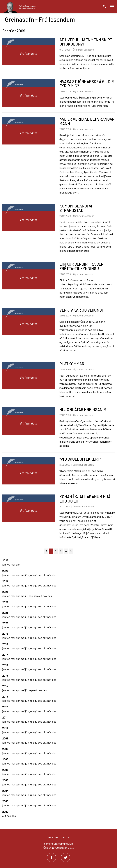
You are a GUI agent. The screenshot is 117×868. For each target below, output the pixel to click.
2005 (5, 780)
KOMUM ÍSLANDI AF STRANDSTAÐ (76, 208)
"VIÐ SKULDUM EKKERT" (80, 459)
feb (9, 564)
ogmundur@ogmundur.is (58, 844)
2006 (5, 770)
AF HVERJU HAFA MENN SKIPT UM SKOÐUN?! (86, 42)
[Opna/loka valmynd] (112, 6)
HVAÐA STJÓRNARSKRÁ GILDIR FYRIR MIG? (87, 84)
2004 (5, 791)
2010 (5, 728)
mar (13, 564)
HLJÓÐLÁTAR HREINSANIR (83, 409)
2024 (5, 581)
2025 (5, 571)
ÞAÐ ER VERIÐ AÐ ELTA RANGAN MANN (87, 121)
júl (31, 575)
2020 (5, 623)
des (54, 575)
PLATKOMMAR (72, 364)
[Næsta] (71, 551)
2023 (5, 592)
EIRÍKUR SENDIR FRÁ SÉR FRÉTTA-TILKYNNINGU (81, 266)
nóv (50, 575)
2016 (5, 665)
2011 (5, 717)
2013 (5, 696)
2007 (5, 759)
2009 (5, 738)
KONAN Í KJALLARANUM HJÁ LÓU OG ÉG (85, 499)
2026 (5, 560)
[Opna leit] (104, 7)
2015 (5, 676)
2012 (5, 707)
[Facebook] (51, 857)
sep (40, 575)
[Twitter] (66, 857)
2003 (5, 801)
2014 (5, 686)
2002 (5, 812)
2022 (5, 602)
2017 (5, 655)
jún (27, 575)
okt (45, 575)
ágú (36, 575)
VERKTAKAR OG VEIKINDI (81, 310)
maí (23, 575)
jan (4, 564)
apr (18, 564)
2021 (5, 613)
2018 (5, 644)
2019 (5, 634)
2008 (5, 749)
